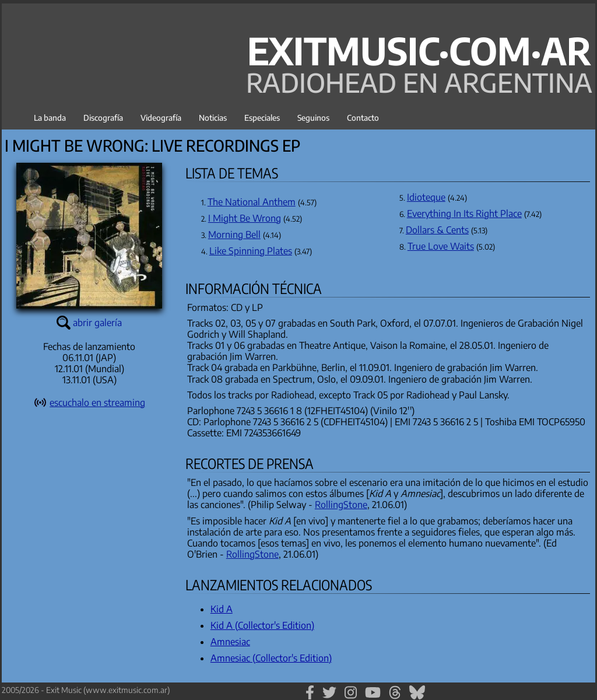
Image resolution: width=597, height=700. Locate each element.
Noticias (213, 118)
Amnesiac (230, 642)
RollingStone (341, 505)
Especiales (262, 118)
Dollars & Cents (437, 230)
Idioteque (426, 197)
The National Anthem (252, 202)
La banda (50, 118)
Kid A (222, 609)
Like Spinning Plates (251, 251)
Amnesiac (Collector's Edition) (271, 658)
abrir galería (97, 323)
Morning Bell (234, 235)
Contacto (363, 118)
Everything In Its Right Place (464, 213)
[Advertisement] (89, 555)
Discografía (103, 118)
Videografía (161, 118)
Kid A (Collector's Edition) (262, 625)
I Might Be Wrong (245, 218)
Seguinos (313, 118)
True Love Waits (441, 246)
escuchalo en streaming (97, 402)
